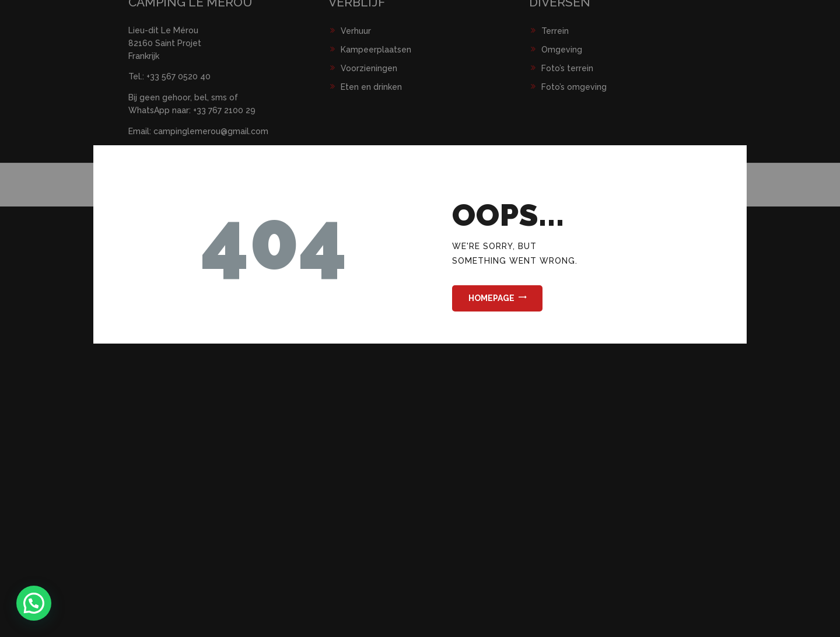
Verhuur (356, 31)
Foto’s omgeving (574, 87)
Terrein (555, 31)
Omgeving (562, 50)
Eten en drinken (371, 87)
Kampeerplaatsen (376, 50)
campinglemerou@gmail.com (211, 131)
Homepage (491, 298)
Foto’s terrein (567, 68)
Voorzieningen (369, 68)
